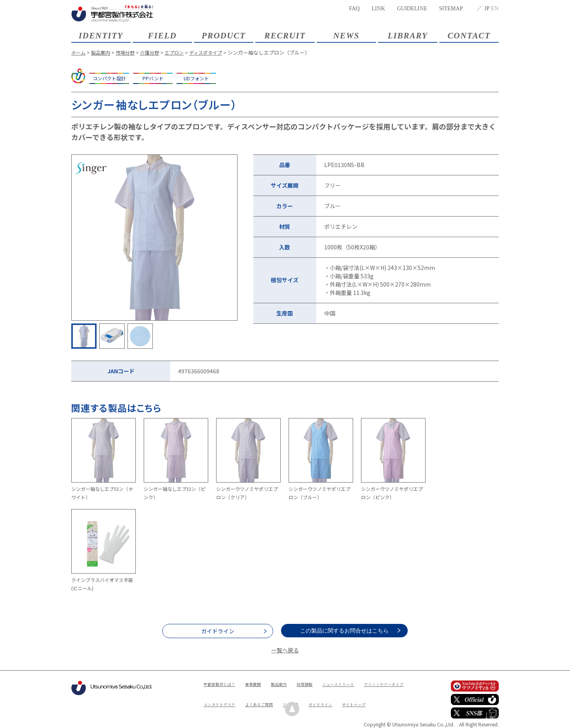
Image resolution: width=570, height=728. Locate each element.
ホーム (79, 52)
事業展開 (261, 684)
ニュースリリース (357, 684)
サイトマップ (256, 711)
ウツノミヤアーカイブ (227, 697)
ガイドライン (218, 631)
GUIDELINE (412, 8)
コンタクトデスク (280, 697)
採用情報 (319, 684)
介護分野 (155, 52)
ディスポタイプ (215, 52)
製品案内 (103, 52)
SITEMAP (451, 8)
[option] (154, 238)
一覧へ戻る (285, 650)
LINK (378, 8)
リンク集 (361, 697)
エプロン (181, 52)
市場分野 (129, 52)
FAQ (354, 8)
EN (495, 8)
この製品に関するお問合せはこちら (352, 631)
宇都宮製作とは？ (222, 684)
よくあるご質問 (325, 697)
